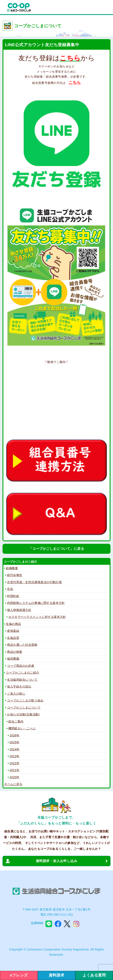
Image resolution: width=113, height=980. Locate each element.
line (49, 924)
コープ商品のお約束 (21, 666)
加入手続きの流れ (19, 686)
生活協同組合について (22, 680)
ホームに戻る (13, 784)
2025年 (15, 742)
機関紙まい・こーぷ (22, 728)
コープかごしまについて (24, 707)
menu (105, 7)
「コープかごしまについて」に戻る (57, 549)
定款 (10, 589)
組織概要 (12, 568)
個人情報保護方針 (19, 610)
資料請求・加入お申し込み (57, 861)
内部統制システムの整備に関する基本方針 (36, 603)
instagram (76, 924)
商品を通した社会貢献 (22, 645)
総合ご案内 (16, 721)
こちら (75, 82)
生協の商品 (13, 624)
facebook (58, 924)
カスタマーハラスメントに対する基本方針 (37, 617)
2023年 (15, 756)
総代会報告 (15, 575)
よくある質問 (94, 975)
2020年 (15, 777)
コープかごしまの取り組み (25, 700)
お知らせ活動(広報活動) (23, 714)
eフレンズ (19, 975)
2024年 (15, 749)
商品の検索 (15, 652)
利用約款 (13, 596)
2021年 (15, 770)
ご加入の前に (16, 694)
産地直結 (13, 631)
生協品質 (13, 638)
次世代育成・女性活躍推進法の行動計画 (34, 582)
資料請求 (56, 975)
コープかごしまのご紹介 (23, 673)
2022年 (15, 763)
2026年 (15, 735)
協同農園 (13, 659)
